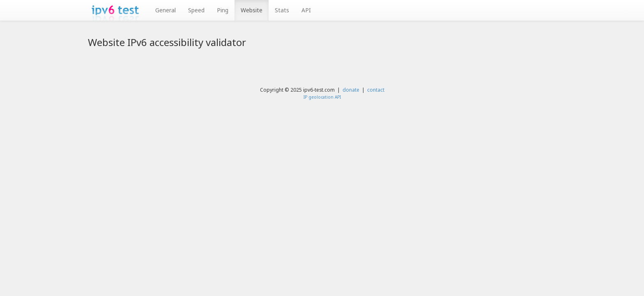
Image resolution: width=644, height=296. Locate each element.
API (306, 10)
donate (351, 90)
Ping (223, 10)
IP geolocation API (322, 97)
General (166, 10)
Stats (282, 10)
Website (252, 10)
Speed (196, 10)
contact (376, 90)
